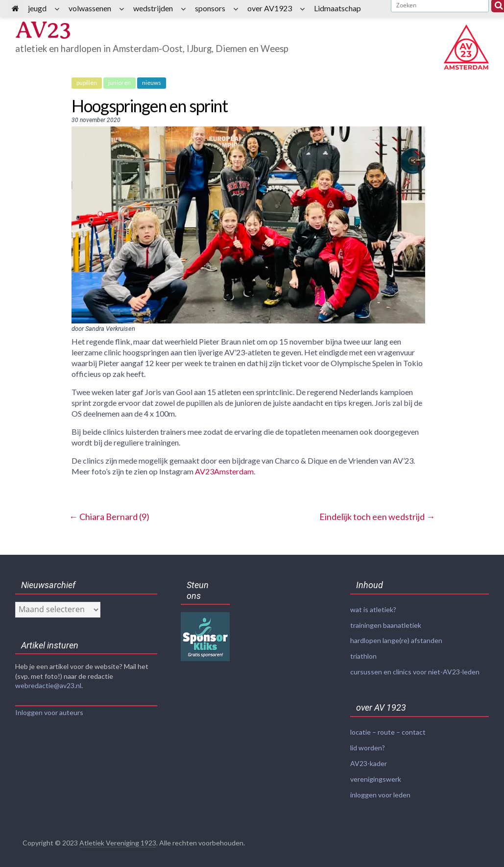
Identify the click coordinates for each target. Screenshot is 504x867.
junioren (120, 83)
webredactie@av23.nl (48, 685)
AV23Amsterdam (224, 471)
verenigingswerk (376, 775)
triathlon (363, 655)
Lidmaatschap (337, 8)
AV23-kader (369, 760)
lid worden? (368, 745)
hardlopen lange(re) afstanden (396, 640)
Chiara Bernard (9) (109, 517)
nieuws (152, 83)
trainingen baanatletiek (386, 625)
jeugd (37, 8)
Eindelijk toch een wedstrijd (377, 517)
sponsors (210, 8)
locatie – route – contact (388, 730)
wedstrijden (153, 8)
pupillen (87, 83)
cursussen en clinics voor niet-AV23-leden (415, 670)
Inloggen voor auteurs (49, 712)
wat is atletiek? (373, 609)
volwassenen (90, 8)
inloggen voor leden (380, 790)
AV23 (45, 30)
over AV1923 (270, 8)
